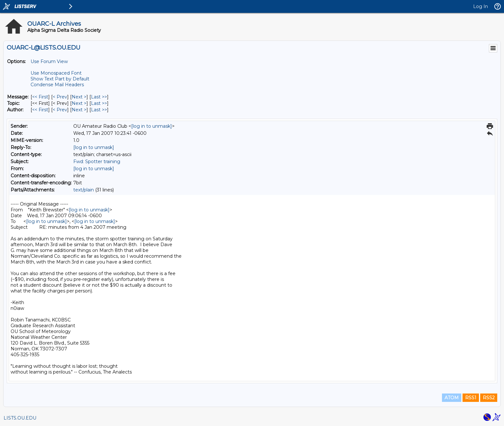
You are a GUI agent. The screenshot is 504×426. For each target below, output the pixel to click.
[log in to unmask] (152, 126)
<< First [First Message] (40, 97)
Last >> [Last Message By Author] (99, 110)
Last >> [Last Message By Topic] (99, 103)
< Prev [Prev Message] (60, 97)
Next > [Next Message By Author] (79, 110)
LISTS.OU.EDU (20, 418)
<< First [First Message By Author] (40, 110)
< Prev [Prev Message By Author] (60, 110)
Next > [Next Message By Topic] (79, 103)
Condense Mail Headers (57, 85)
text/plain (84, 190)
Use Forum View (49, 61)
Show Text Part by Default (60, 79)
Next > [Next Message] (79, 97)
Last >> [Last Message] (99, 97)
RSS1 (471, 398)
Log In (481, 6)
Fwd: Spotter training (97, 162)
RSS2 (489, 398)
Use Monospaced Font (56, 73)
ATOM (452, 398)
